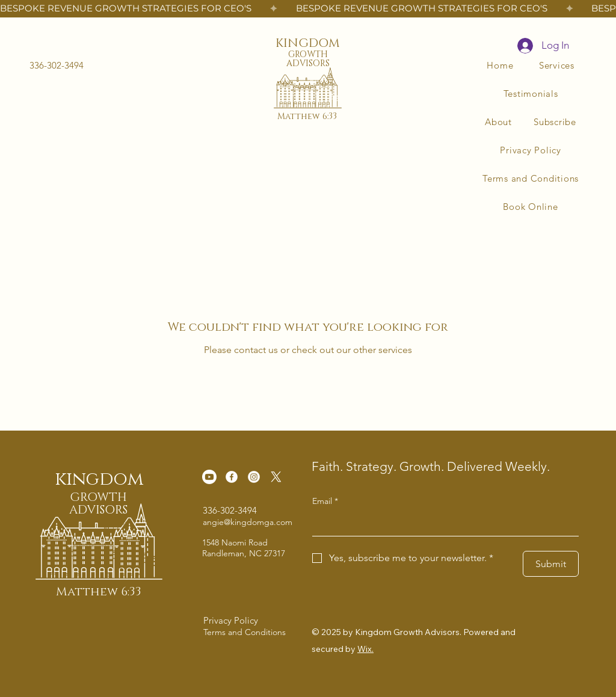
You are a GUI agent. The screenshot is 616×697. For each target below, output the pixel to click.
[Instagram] (254, 477)
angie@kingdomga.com (248, 522)
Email (325, 502)
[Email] (442, 524)
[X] (276, 477)
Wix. (365, 649)
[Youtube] (209, 477)
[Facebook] (232, 477)
